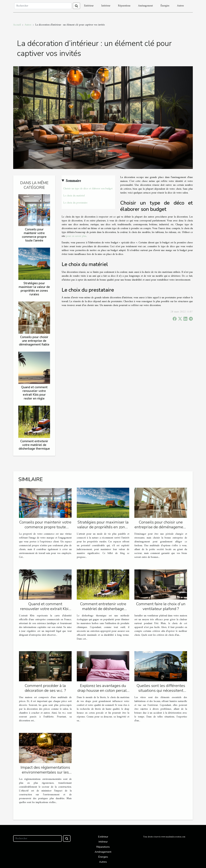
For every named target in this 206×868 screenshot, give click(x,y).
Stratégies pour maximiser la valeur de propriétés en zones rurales (34, 289)
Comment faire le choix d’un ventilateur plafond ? (161, 606)
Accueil (17, 25)
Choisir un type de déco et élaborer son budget (88, 189)
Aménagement (145, 6)
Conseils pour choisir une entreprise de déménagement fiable (34, 341)
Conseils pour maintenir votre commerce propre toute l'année (34, 235)
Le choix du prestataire (75, 203)
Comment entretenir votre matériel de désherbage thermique (34, 445)
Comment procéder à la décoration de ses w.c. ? (45, 688)
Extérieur (89, 6)
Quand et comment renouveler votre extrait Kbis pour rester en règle (34, 393)
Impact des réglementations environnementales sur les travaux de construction (45, 772)
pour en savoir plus (76, 236)
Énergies (165, 6)
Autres (180, 6)
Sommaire (73, 181)
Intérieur (106, 6)
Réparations (124, 6)
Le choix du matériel (74, 196)
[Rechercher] (43, 6)
